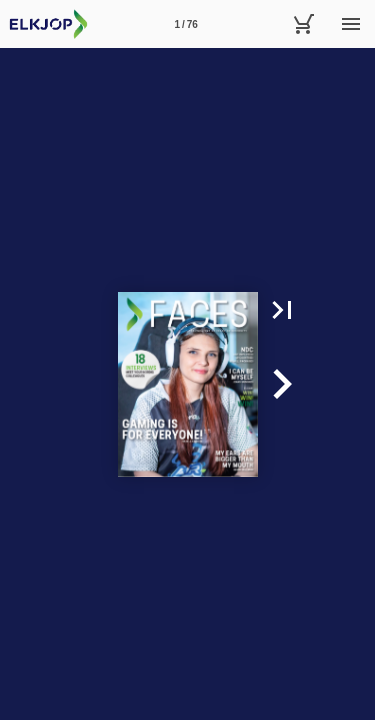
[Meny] (351, 24)
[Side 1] (186, 24)
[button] (282, 310)
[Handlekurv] (303, 24)
